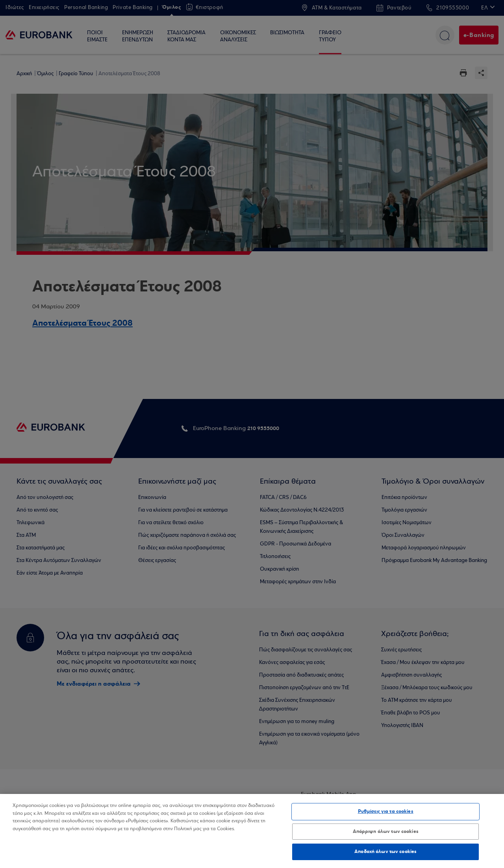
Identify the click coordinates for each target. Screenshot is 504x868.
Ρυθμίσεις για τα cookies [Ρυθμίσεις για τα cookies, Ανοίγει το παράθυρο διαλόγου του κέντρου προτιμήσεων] (386, 811)
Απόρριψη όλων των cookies (386, 831)
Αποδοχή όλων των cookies (385, 851)
